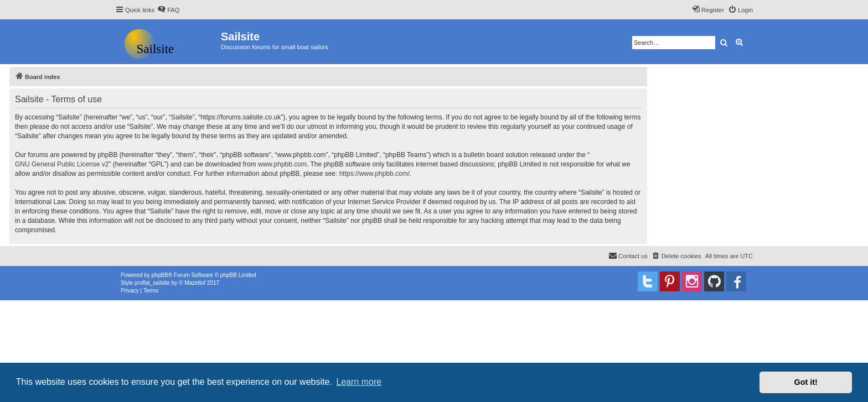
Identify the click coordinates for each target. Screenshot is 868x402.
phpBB (160, 275)
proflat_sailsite (152, 283)
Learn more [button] (359, 382)
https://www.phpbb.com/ (374, 174)
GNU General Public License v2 (62, 164)
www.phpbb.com (282, 164)
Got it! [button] (806, 382)
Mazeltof (195, 283)
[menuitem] (168, 10)
